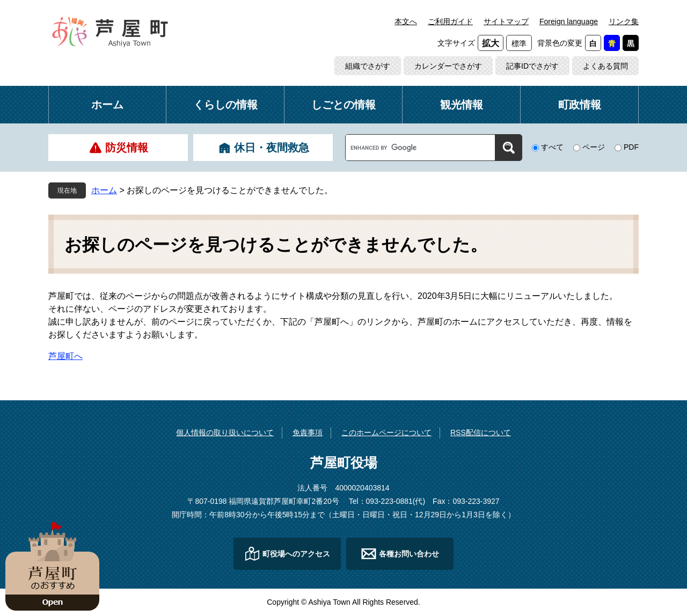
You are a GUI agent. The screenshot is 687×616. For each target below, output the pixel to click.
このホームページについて (386, 432)
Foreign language (569, 21)
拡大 (491, 43)
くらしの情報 (225, 105)
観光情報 (462, 105)
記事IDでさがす (532, 66)
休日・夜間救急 (272, 148)
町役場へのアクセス (296, 554)
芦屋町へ (65, 356)
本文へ (406, 21)
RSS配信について (481, 432)
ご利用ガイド (450, 21)
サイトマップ (506, 21)
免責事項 (308, 432)
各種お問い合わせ (409, 554)
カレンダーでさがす (448, 66)
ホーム (107, 105)
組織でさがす (368, 66)
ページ (594, 147)
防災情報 (127, 148)
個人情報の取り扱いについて (225, 432)
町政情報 (580, 105)
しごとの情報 (343, 105)
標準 (519, 43)
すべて (552, 147)
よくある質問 (605, 66)
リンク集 (624, 21)
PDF (631, 147)
